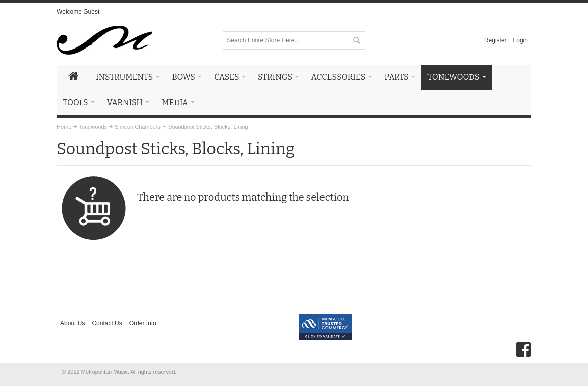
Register (495, 40)
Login (521, 40)
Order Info (143, 323)
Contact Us (107, 323)
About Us (72, 323)
